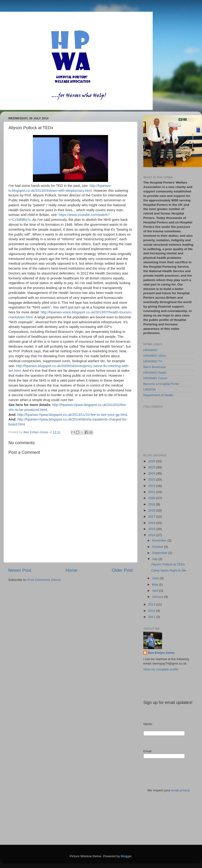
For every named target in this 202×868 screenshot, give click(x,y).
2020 (152, 498)
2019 (152, 504)
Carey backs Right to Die (169, 570)
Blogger (126, 856)
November (160, 540)
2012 (152, 611)
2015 (152, 529)
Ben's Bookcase (155, 367)
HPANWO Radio (155, 373)
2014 (152, 535)
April (156, 591)
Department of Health (158, 395)
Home (71, 570)
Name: (148, 724)
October (158, 547)
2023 (152, 479)
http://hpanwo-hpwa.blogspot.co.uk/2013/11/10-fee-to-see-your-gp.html (72, 415)
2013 (152, 604)
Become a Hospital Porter (161, 384)
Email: (148, 751)
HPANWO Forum (155, 378)
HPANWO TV (153, 361)
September (160, 553)
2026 (152, 461)
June (156, 578)
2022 (152, 486)
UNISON (150, 389)
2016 (152, 523)
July (155, 559)
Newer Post (20, 570)
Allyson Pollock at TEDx (168, 564)
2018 (152, 510)
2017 (152, 517)
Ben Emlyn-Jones (161, 653)
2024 (152, 473)
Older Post (122, 570)
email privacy (181, 790)
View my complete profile (161, 669)
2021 (152, 492)
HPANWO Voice (155, 356)
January (158, 597)
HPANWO (150, 350)
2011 (152, 617)
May (155, 584)
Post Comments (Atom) (44, 580)
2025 (152, 467)
